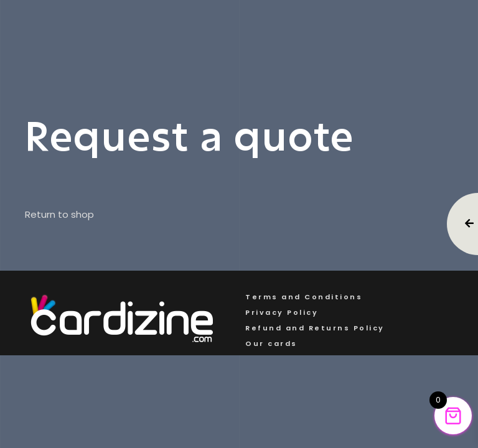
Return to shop (59, 215)
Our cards (271, 343)
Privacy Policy (282, 312)
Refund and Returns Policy (315, 328)
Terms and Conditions (304, 297)
